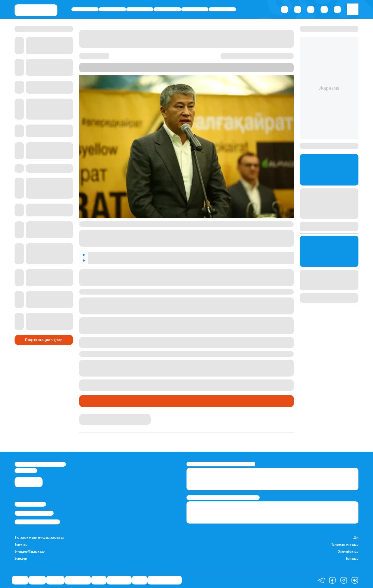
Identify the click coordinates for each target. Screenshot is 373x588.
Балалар (352, 559)
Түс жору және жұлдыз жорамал (39, 538)
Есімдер (21, 559)
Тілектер (21, 545)
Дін (356, 538)
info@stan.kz (26, 471)
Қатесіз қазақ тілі (165, 580)
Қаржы (112, 9)
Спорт (195, 9)
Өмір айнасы (167, 9)
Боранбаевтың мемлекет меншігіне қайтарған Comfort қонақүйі (195, 382)
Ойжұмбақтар (348, 552)
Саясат (85, 9)
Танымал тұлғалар (345, 545)
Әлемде (140, 9)
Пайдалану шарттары (37, 522)
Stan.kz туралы (30, 504)
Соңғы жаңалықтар (44, 340)
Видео (139, 580)
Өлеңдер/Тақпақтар (30, 552)
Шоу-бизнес (222, 9)
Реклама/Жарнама (34, 513)
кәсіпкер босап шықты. (127, 354)
